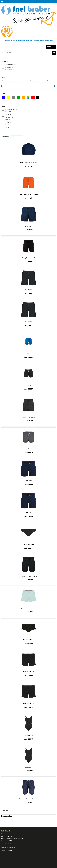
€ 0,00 (49, 47)
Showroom (4, 834)
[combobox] (27, 53)
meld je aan (34, 41)
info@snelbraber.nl (6, 850)
